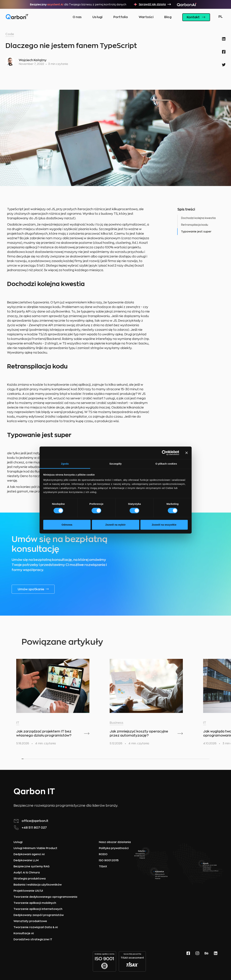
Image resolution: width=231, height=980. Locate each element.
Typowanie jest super (196, 232)
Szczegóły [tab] (115, 464)
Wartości (146, 17)
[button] (220, 17)
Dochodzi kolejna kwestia (198, 218)
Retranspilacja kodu (194, 225)
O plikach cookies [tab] (166, 464)
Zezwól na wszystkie (164, 525)
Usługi (98, 17)
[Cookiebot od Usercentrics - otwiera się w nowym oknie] (164, 453)
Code (10, 34)
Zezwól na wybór (115, 525)
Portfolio (121, 17)
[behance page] (206, 961)
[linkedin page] (216, 961)
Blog (168, 17)
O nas (77, 17)
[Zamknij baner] (187, 453)
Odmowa (67, 525)
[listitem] (53, 703)
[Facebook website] (188, 961)
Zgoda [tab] (65, 464)
